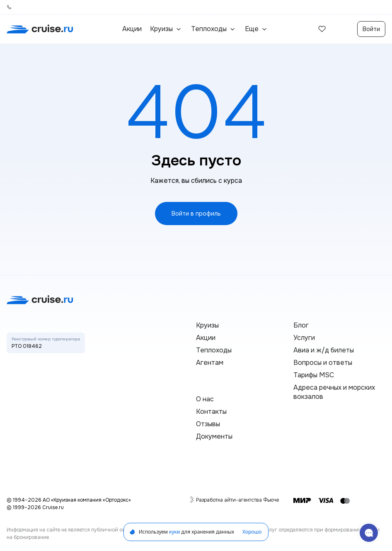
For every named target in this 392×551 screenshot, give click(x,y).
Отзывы (208, 424)
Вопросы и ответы (323, 363)
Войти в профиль (196, 214)
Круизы (207, 325)
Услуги (304, 338)
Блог (301, 325)
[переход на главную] (40, 29)
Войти (371, 29)
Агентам (210, 363)
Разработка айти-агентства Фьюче (237, 500)
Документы (214, 436)
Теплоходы (214, 350)
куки (174, 532)
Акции (132, 29)
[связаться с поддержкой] (369, 533)
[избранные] (322, 29)
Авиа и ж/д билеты (324, 350)
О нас (205, 399)
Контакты (211, 411)
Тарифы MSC (314, 375)
